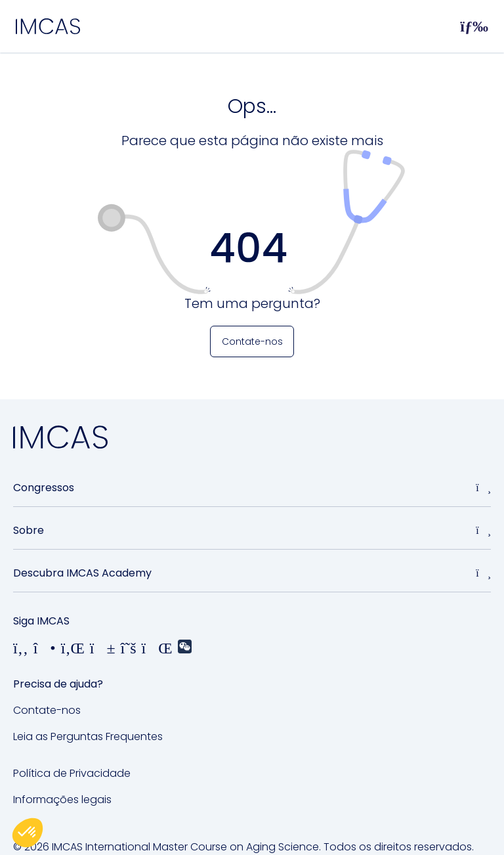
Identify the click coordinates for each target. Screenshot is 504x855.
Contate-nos (47, 710)
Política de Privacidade (72, 773)
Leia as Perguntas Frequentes (88, 736)
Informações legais (62, 800)
